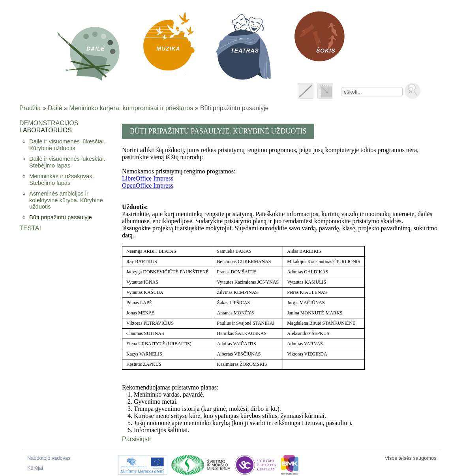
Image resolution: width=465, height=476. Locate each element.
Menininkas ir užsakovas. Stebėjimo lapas (62, 180)
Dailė (55, 108)
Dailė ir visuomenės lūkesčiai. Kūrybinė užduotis (67, 145)
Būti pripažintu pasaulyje (61, 217)
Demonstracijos (49, 123)
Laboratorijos (46, 130)
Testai (30, 228)
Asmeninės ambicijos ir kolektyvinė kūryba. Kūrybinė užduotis (66, 200)
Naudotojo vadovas (49, 458)
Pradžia (30, 108)
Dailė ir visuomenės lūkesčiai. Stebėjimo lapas (67, 162)
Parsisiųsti (136, 439)
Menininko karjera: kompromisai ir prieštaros (131, 108)
